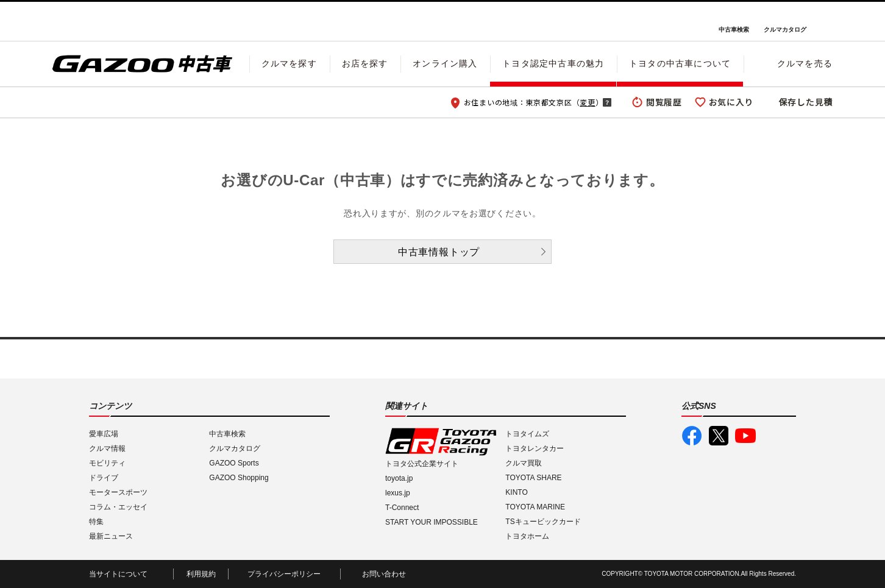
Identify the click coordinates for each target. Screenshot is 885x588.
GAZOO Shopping (239, 478)
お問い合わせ (384, 574)
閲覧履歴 (664, 102)
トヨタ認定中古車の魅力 (553, 63)
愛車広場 (104, 434)
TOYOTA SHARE (533, 478)
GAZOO (443, 21)
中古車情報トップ (439, 252)
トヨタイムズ (527, 434)
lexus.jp (398, 493)
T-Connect (402, 508)
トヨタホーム (527, 536)
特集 (96, 522)
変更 (587, 102)
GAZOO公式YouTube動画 (745, 436)
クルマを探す (289, 63)
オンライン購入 (445, 63)
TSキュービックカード (543, 522)
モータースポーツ (118, 492)
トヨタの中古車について (680, 63)
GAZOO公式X (719, 436)
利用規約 (201, 574)
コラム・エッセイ (118, 507)
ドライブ (104, 478)
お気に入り (731, 102)
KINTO (516, 492)
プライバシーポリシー (284, 574)
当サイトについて (118, 574)
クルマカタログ (785, 30)
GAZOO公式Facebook (692, 436)
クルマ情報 (107, 448)
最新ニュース (111, 536)
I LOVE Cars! (96, 22)
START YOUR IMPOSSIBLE (432, 522)
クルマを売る (805, 63)
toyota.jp (399, 478)
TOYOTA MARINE (535, 507)
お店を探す (365, 63)
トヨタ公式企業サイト (422, 464)
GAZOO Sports (234, 463)
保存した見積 (806, 102)
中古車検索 (734, 30)
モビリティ (107, 463)
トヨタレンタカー (535, 448)
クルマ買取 (524, 463)
